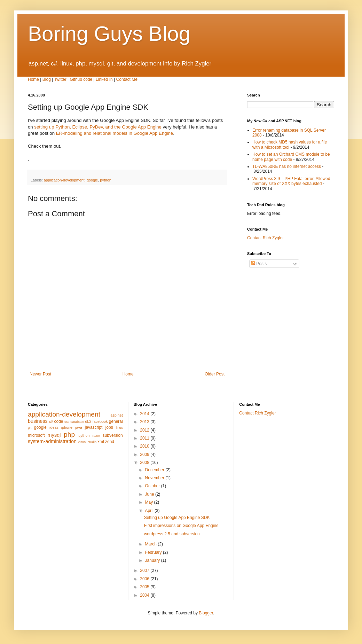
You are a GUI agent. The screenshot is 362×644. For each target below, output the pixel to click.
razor (96, 436)
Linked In (104, 79)
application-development (64, 180)
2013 (145, 422)
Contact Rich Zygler (265, 238)
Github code (81, 79)
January (153, 560)
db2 (88, 421)
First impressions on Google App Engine (181, 526)
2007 (145, 571)
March (152, 544)
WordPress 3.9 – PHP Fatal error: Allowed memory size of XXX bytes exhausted (291, 181)
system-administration (52, 441)
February (154, 552)
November (155, 478)
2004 (145, 595)
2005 (145, 587)
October (153, 486)
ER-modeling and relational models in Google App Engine (115, 133)
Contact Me (127, 79)
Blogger (206, 613)
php (69, 434)
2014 (145, 414)
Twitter (60, 79)
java (79, 427)
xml (101, 442)
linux (119, 428)
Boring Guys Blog (109, 34)
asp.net (116, 415)
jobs (109, 427)
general (116, 421)
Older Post (215, 374)
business (38, 421)
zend (110, 442)
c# (51, 421)
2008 (145, 463)
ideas (54, 427)
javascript (94, 427)
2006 (145, 579)
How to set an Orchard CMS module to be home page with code (291, 157)
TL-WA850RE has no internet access (287, 166)
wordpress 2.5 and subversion (172, 534)
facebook (100, 421)
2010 (145, 446)
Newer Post (40, 374)
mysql (54, 435)
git (30, 428)
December (155, 470)
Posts (259, 264)
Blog (47, 79)
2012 (145, 430)
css (67, 422)
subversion (113, 435)
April (150, 511)
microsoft (36, 435)
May (150, 502)
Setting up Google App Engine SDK (177, 518)
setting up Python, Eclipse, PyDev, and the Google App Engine (98, 127)
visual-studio (87, 442)
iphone (67, 427)
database (77, 422)
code (58, 421)
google (92, 180)
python (105, 180)
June (150, 494)
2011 (145, 438)
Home (33, 79)
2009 (145, 455)
